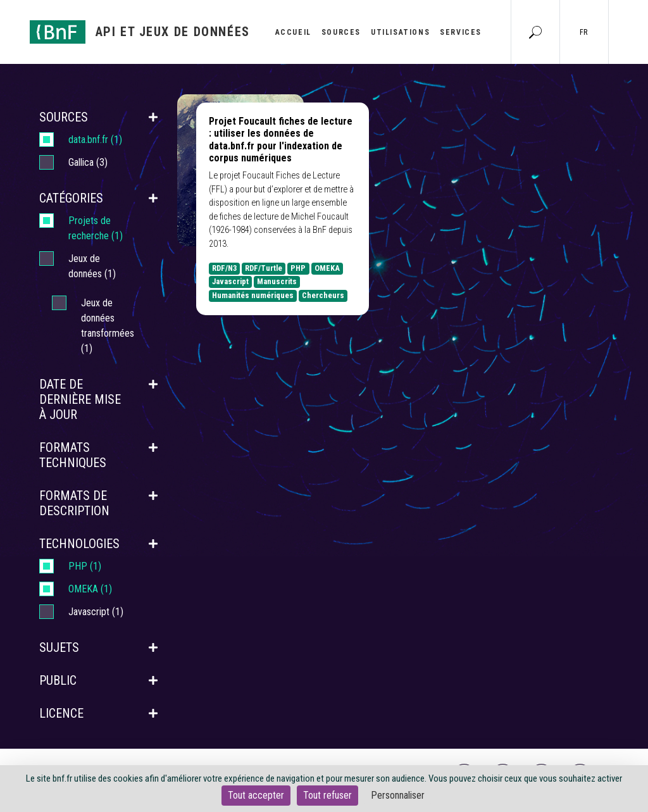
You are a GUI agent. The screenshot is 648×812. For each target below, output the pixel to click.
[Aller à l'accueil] (140, 32)
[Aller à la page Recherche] (535, 32)
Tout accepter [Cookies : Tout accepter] (256, 795)
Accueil (293, 32)
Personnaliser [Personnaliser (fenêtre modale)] (398, 795)
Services (461, 32)
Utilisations (400, 32)
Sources (341, 32)
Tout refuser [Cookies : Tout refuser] (327, 795)
